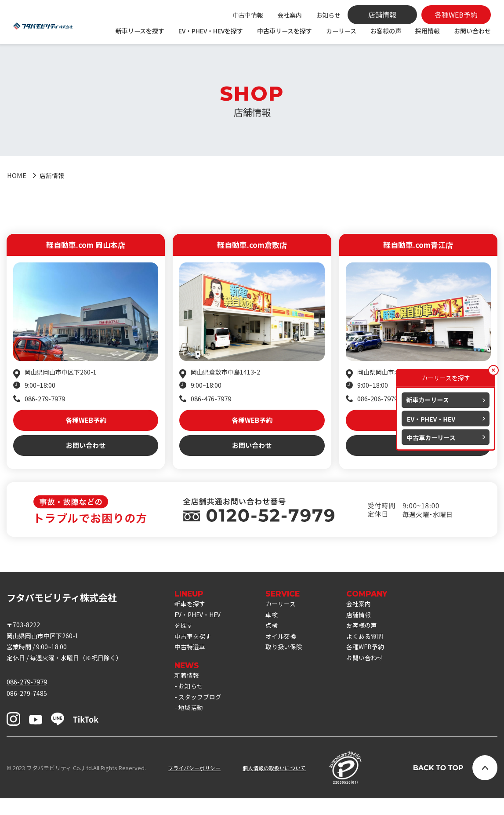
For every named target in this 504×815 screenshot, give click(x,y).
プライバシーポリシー (196, 784)
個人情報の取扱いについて (281, 784)
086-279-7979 (45, 401)
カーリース (341, 31)
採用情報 (428, 31)
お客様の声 (386, 31)
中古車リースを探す (285, 31)
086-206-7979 (377, 401)
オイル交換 (287, 650)
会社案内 (290, 15)
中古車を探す (194, 650)
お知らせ (328, 15)
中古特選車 (191, 662)
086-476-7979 (211, 401)
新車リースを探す (140, 31)
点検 (277, 639)
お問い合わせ (472, 31)
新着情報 (188, 692)
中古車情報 (248, 15)
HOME (17, 176)
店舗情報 (367, 627)
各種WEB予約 (86, 424)
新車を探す (191, 615)
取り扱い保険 (290, 662)
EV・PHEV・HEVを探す (211, 31)
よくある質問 (373, 650)
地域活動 (192, 727)
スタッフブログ (201, 715)
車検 (277, 627)
